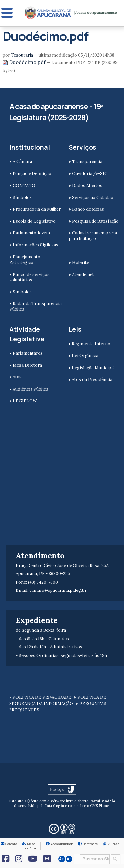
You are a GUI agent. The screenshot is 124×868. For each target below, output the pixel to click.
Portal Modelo (102, 801)
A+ (62, 859)
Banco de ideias (88, 209)
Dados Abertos (87, 186)
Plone (104, 806)
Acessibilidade (62, 844)
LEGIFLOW (25, 401)
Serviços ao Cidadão (93, 197)
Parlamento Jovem (31, 233)
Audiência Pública (31, 389)
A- (69, 859)
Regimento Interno (91, 344)
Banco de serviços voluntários (30, 277)
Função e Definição (32, 173)
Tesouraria (22, 55)
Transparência (87, 162)
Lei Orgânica (85, 356)
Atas (17, 377)
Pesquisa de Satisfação (95, 221)
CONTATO (24, 186)
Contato (11, 844)
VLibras (114, 844)
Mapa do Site (31, 846)
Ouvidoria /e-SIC (90, 173)
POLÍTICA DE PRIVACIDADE (42, 697)
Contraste (90, 844)
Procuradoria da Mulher (37, 209)
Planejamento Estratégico (25, 260)
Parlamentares (28, 353)
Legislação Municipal (93, 368)
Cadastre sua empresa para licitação (93, 236)
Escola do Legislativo (34, 221)
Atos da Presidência (92, 380)
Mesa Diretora (27, 365)
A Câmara (22, 162)
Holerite (81, 263)
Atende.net (83, 274)
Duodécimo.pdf (25, 62)
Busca (78, 854)
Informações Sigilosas (36, 245)
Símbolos (22, 197)
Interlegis (55, 806)
